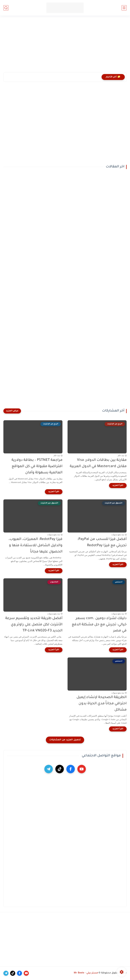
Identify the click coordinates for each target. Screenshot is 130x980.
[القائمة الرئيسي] (124, 8)
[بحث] (6, 8)
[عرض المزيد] (12, 411)
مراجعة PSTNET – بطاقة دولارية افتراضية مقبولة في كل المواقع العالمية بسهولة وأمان (37, 467)
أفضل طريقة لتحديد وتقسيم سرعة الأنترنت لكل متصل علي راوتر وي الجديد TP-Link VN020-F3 (34, 625)
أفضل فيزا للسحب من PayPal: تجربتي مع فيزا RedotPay (102, 542)
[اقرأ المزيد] (118, 486)
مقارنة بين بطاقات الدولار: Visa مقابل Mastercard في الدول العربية (98, 463)
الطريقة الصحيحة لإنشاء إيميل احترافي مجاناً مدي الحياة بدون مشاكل (102, 704)
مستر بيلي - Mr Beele (86, 973)
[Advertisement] (65, 46)
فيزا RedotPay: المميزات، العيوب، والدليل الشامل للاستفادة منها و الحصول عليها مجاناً (36, 546)
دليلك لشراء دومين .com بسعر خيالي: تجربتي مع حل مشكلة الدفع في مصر (99, 625)
